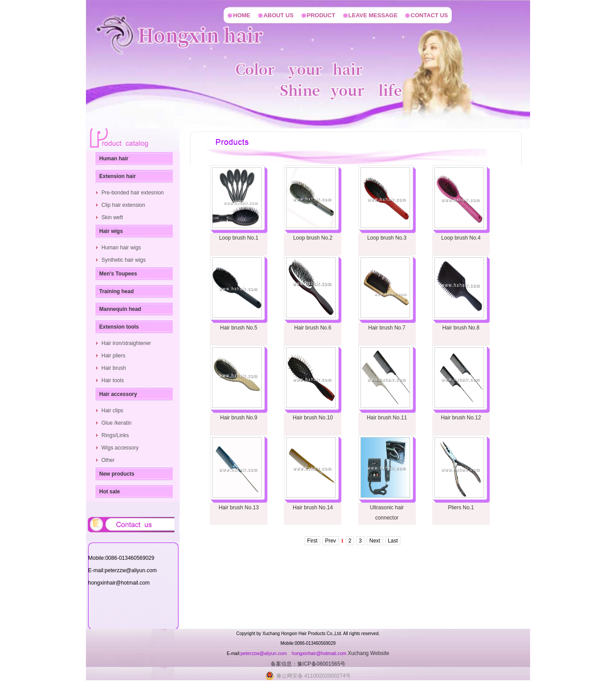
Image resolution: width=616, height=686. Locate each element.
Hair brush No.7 (387, 328)
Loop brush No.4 (461, 238)
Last (393, 541)
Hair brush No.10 (313, 418)
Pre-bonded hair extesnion (133, 193)
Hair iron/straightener (126, 343)
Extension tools (119, 327)
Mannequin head (120, 309)
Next (375, 541)
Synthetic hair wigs (124, 260)
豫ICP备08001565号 (321, 664)
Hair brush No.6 (313, 328)
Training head (116, 291)
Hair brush (114, 368)
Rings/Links (115, 435)
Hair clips (112, 411)
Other (108, 460)
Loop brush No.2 (313, 238)
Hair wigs (111, 231)
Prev (331, 541)
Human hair (114, 159)
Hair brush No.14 (313, 508)
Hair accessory (118, 394)
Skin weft (112, 217)
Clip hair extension (123, 205)
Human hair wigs (121, 248)
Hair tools (113, 380)
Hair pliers (113, 356)
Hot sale (110, 492)
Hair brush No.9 (239, 418)
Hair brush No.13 (239, 508)
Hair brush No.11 (387, 418)
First (312, 541)
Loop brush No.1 (239, 238)
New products (117, 474)
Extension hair (118, 176)
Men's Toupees (118, 274)
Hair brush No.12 (461, 418)
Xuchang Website (368, 653)
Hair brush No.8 (461, 328)
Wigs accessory (120, 448)
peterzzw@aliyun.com (264, 653)
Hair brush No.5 (239, 328)
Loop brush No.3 (387, 238)
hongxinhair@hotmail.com (320, 653)
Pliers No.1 (461, 508)
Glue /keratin (116, 423)
